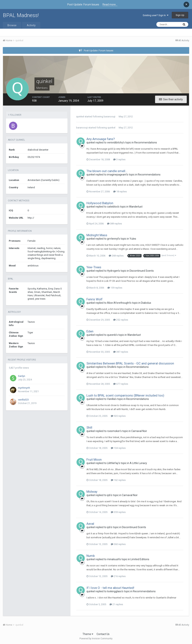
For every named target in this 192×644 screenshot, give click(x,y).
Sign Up (180, 15)
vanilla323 (23, 400)
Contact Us (103, 634)
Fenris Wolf (94, 299)
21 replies (116, 604)
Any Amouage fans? (101, 139)
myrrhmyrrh (24, 388)
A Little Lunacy (138, 463)
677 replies (121, 384)
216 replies (118, 576)
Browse (12, 25)
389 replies (114, 224)
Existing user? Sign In (156, 15)
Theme (88, 634)
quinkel (80, 117)
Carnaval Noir (139, 431)
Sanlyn (22, 376)
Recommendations (146, 142)
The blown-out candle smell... (107, 171)
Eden (90, 331)
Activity (31, 25)
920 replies (118, 416)
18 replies (120, 192)
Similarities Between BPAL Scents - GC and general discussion (130, 363)
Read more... (110, 4)
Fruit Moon (94, 460)
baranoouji (109, 117)
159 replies (115, 288)
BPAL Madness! (21, 15)
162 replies (118, 480)
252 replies (121, 320)
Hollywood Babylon (100, 203)
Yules (133, 239)
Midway (92, 492)
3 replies (119, 159)
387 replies (121, 352)
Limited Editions (140, 559)
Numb (91, 556)
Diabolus (146, 303)
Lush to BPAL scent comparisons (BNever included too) (125, 395)
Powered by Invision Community (96, 639)
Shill (89, 427)
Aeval (90, 524)
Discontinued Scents (142, 271)
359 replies (118, 512)
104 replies (118, 448)
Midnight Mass (97, 235)
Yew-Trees (94, 267)
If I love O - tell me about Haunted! (110, 588)
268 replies (116, 256)
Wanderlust (136, 207)
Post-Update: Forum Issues (99, 51)
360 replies (118, 544)
